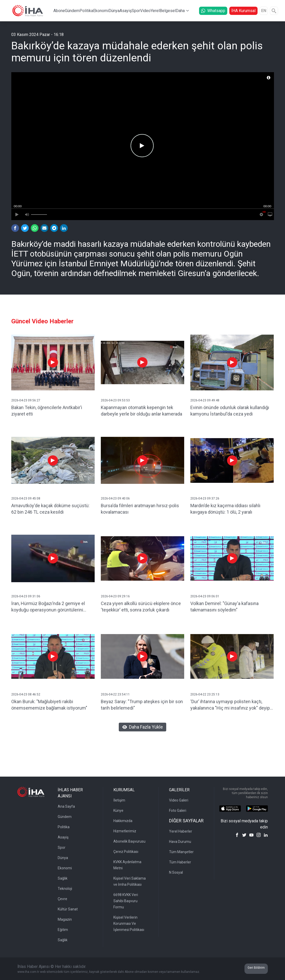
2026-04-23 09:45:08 (26, 498)
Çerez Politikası (126, 852)
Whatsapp (213, 11)
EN (264, 11)
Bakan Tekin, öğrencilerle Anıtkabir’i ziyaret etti (47, 411)
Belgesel (168, 11)
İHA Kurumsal (243, 11)
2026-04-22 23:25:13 (205, 694)
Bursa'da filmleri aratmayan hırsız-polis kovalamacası (140, 509)
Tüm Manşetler (181, 852)
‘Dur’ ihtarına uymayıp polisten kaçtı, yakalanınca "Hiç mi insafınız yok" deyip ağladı (230, 705)
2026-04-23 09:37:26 (205, 498)
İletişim (119, 800)
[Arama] (274, 11)
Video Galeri (179, 800)
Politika (86, 11)
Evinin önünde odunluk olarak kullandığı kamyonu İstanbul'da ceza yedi (230, 411)
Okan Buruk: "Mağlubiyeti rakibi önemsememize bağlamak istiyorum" (49, 705)
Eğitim (63, 930)
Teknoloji (65, 889)
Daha (180, 11)
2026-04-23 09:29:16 (115, 596)
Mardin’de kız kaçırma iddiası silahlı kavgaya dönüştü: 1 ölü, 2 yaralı (225, 509)
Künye (118, 811)
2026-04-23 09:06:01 (205, 596)
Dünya (114, 11)
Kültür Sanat (68, 909)
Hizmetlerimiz (125, 831)
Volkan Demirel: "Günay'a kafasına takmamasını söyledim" (224, 607)
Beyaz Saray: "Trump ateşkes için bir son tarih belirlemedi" (142, 705)
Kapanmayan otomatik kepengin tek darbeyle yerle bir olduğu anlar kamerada (141, 411)
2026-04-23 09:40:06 (115, 498)
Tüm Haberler (180, 862)
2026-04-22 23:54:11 (115, 694)
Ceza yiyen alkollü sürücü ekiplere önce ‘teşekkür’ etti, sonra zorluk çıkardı (141, 607)
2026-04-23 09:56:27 (26, 400)
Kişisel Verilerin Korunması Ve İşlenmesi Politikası (129, 924)
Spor (136, 11)
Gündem (72, 11)
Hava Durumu (180, 842)
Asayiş (126, 11)
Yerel (155, 11)
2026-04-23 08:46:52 (26, 694)
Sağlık (63, 878)
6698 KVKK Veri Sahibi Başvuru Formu (126, 901)
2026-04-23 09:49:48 (205, 400)
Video (145, 11)
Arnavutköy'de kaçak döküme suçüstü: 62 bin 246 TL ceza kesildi (50, 509)
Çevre (62, 899)
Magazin (65, 919)
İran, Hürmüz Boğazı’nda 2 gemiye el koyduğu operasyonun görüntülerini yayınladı (48, 607)
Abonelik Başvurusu (129, 841)
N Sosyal (176, 872)
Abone (59, 11)
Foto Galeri (178, 811)
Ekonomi (101, 11)
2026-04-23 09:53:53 (115, 400)
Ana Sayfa (66, 806)
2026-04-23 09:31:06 (26, 596)
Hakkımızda (123, 821)
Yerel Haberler (181, 831)
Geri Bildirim (256, 968)
